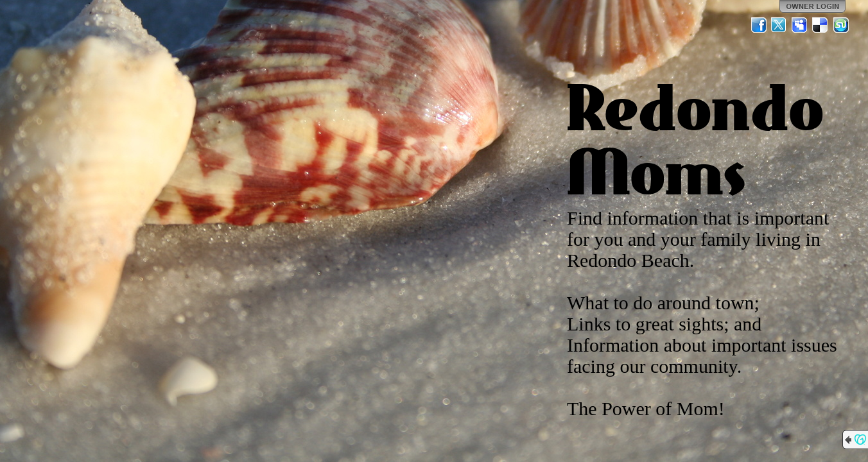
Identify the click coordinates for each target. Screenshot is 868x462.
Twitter (779, 25)
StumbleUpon (841, 25)
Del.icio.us (820, 25)
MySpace (800, 25)
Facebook (759, 25)
